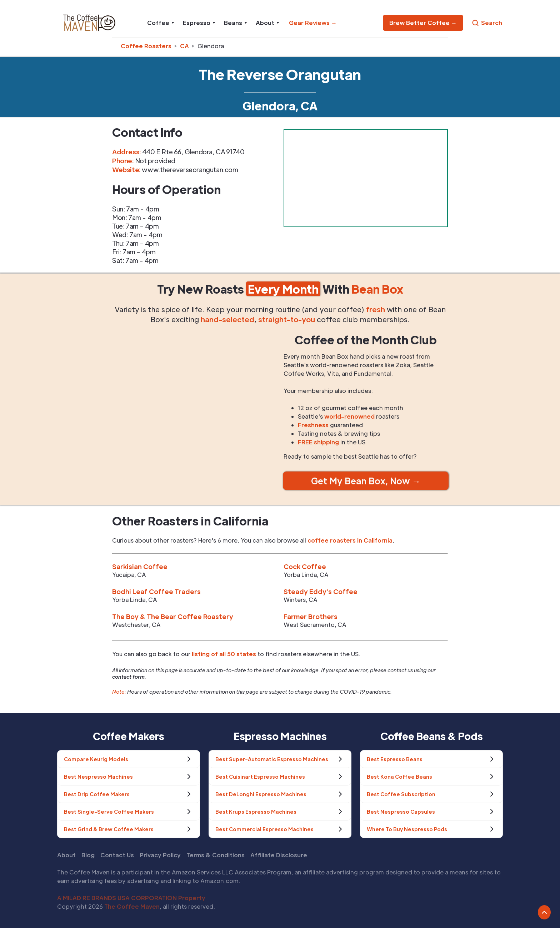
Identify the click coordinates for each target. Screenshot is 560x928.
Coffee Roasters (146, 46)
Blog (88, 855)
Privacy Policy (160, 855)
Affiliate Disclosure (279, 855)
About (66, 855)
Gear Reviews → (313, 23)
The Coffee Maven (132, 906)
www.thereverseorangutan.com (190, 169)
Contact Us (117, 855)
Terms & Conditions (216, 855)
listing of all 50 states (224, 654)
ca (184, 46)
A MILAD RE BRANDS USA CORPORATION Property (131, 898)
